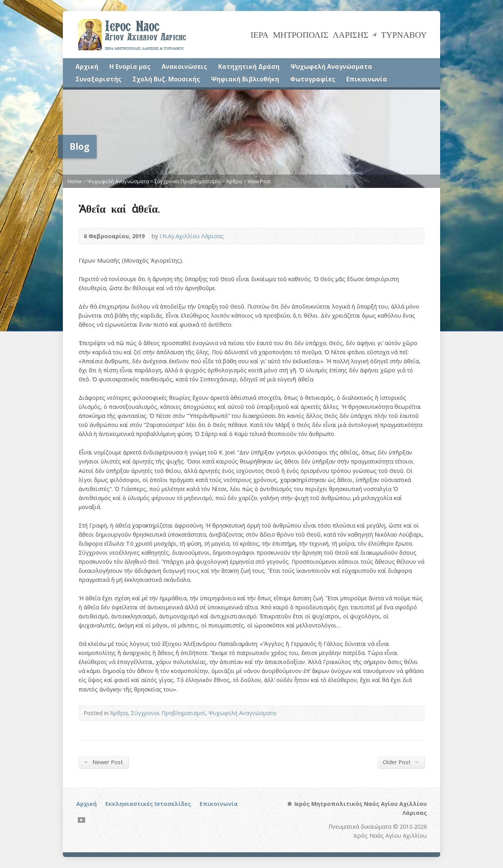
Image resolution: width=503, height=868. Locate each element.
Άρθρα (234, 181)
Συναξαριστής (98, 79)
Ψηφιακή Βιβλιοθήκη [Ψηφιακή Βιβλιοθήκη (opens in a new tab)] (245, 79)
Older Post (401, 762)
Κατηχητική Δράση (249, 66)
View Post (259, 181)
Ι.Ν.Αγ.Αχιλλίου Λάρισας (192, 236)
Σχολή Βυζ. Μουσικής (166, 79)
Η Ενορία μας (130, 66)
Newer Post (103, 762)
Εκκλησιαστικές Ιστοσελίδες (148, 804)
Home (75, 181)
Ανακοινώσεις (184, 66)
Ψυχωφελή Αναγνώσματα (331, 66)
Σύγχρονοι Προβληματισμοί (188, 181)
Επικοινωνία (367, 79)
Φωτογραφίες (313, 79)
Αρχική (87, 66)
